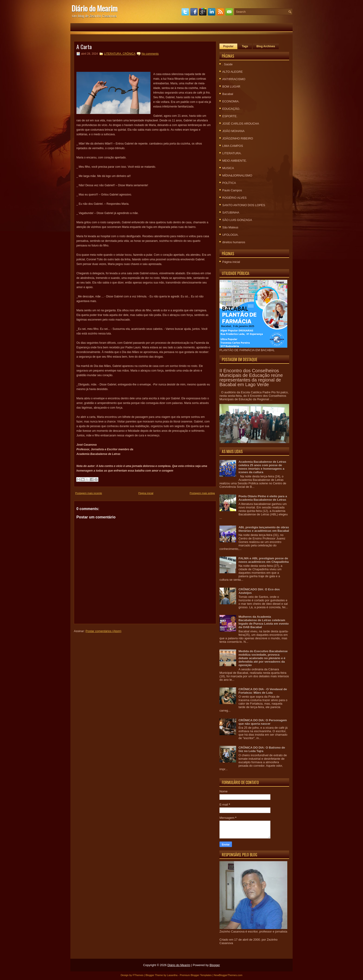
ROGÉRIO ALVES (234, 198)
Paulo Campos (232, 190)
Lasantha (172, 975)
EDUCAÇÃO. (231, 109)
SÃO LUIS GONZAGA (237, 220)
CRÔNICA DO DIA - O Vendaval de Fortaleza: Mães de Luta (263, 691)
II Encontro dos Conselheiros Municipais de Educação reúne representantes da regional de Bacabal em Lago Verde (251, 378)
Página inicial (146, 493)
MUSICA (228, 168)
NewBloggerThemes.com (228, 975)
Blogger (215, 965)
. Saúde (227, 64)
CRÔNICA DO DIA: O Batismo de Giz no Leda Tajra (262, 749)
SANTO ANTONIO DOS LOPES (244, 205)
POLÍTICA (229, 183)
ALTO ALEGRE (232, 72)
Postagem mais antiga (202, 493)
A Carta (84, 47)
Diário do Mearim (94, 8)
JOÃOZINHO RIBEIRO (238, 138)
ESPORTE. (230, 116)
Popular (228, 46)
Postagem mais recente (89, 493)
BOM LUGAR (231, 87)
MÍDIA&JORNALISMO (237, 175)
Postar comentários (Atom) (104, 631)
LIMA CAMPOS (233, 146)
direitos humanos (234, 242)
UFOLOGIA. (230, 235)
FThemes (138, 975)
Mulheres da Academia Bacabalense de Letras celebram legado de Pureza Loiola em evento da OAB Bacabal (264, 622)
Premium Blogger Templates (196, 975)
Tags (245, 46)
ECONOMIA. (231, 101)
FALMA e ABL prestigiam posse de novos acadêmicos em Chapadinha (264, 560)
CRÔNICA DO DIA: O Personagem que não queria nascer (263, 722)
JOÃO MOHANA (233, 131)
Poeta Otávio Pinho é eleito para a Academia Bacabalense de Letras (263, 498)
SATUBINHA (231, 213)
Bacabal (228, 94)
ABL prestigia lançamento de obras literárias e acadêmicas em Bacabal (264, 529)
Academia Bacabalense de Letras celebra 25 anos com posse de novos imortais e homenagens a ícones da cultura (262, 467)
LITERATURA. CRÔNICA (120, 54)
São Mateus (230, 227)
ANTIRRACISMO (234, 79)
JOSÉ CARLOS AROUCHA (241, 124)
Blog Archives (266, 46)
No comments (150, 54)
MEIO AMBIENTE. (235, 161)
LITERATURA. (232, 153)
